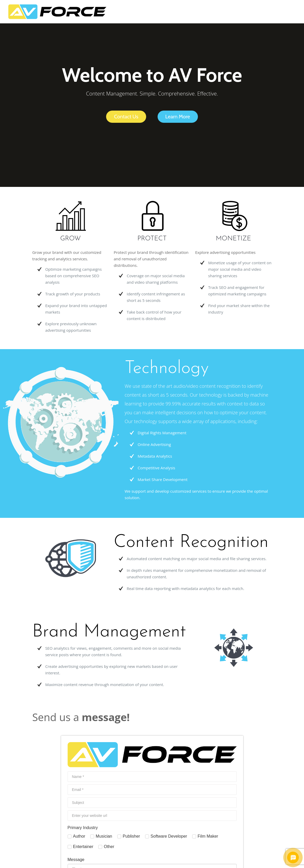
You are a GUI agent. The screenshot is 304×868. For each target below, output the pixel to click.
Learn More (178, 117)
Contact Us (126, 117)
